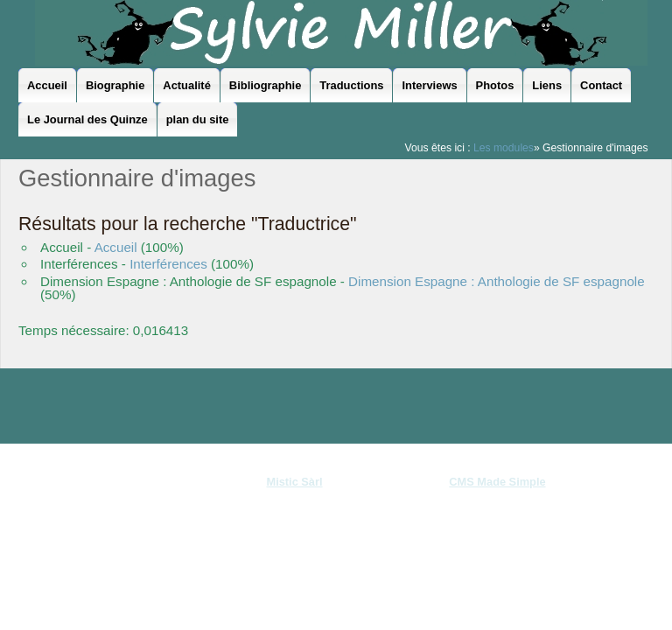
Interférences (168, 264)
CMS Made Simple (497, 482)
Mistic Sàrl (294, 482)
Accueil (116, 247)
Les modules (504, 148)
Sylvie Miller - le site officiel (341, 33)
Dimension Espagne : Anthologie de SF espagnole (497, 281)
